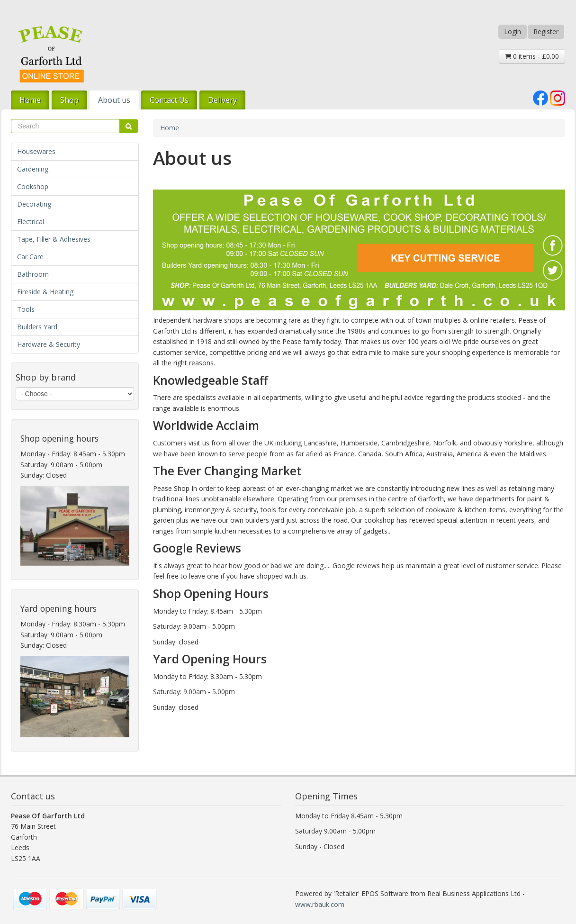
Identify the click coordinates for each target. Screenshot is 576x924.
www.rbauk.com (320, 904)
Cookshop (33, 186)
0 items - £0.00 (532, 56)
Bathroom (33, 274)
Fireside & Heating (45, 292)
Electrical (31, 222)
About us (114, 100)
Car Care (30, 257)
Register (546, 32)
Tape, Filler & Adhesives (54, 239)
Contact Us (169, 100)
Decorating (34, 204)
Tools (26, 309)
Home (30, 100)
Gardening (33, 169)
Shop (69, 100)
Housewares (36, 151)
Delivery (222, 100)
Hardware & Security (49, 344)
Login (513, 32)
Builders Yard (37, 327)
